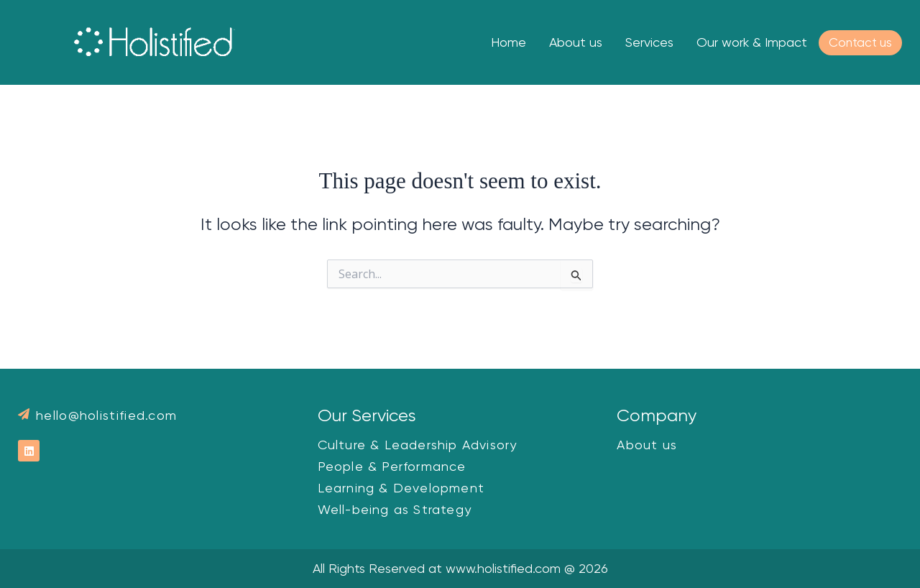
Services (649, 42)
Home (509, 42)
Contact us (860, 42)
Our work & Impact (752, 42)
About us (576, 42)
